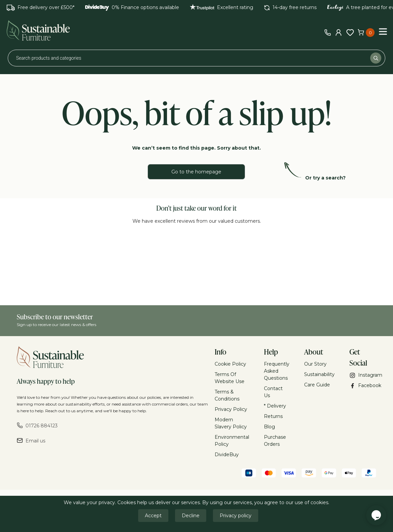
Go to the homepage (196, 172)
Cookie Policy (230, 364)
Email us (31, 441)
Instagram (363, 375)
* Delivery (275, 406)
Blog (269, 427)
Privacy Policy (231, 409)
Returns (273, 416)
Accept (153, 516)
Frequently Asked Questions (277, 371)
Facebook (363, 386)
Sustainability (319, 374)
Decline (191, 516)
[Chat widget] (376, 515)
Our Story (315, 364)
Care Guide (317, 385)
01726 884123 (37, 425)
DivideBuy (227, 455)
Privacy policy (236, 516)
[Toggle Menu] (383, 31)
